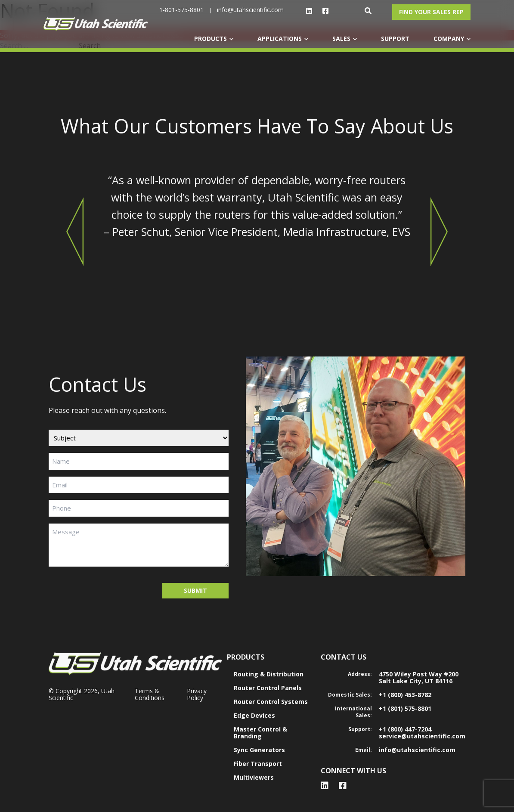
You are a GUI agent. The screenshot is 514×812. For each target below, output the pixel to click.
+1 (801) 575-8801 (405, 708)
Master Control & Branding (260, 733)
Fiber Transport (258, 764)
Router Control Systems (271, 702)
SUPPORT (395, 39)
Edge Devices (254, 715)
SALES (341, 39)
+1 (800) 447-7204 (405, 729)
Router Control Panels (268, 688)
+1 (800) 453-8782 (405, 695)
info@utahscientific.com (250, 10)
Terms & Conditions (150, 694)
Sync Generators (259, 750)
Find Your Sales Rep (431, 12)
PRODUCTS (211, 39)
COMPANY (449, 39)
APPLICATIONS (280, 39)
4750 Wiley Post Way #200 (419, 674)
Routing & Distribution (269, 674)
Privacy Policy (197, 694)
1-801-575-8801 (181, 10)
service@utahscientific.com (422, 736)
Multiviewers (254, 777)
